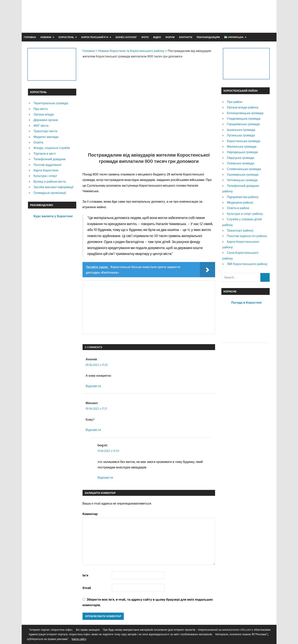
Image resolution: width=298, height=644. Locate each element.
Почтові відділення (47, 165)
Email (87, 588)
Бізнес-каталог (126, 37)
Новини (46, 37)
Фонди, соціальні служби (52, 148)
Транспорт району (240, 230)
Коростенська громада (244, 141)
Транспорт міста (45, 131)
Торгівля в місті (45, 153)
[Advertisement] (201, 16)
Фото (145, 37)
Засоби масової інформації (53, 187)
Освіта (38, 142)
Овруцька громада (241, 158)
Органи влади (44, 114)
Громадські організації (50, 193)
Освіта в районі (238, 208)
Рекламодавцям (208, 37)
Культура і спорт (45, 176)
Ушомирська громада (243, 174)
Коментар (90, 514)
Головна (30, 37)
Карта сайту (79, 639)
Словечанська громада (244, 169)
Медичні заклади (46, 137)
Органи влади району (243, 107)
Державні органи (46, 120)
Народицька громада (242, 152)
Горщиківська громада (243, 124)
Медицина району (240, 202)
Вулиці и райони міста (50, 181)
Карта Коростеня (46, 170)
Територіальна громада (51, 103)
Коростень (66, 37)
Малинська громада (242, 146)
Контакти (186, 37)
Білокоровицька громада (245, 113)
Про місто (41, 109)
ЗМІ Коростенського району (247, 264)
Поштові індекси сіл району (247, 236)
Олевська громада (241, 163)
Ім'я (85, 575)
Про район (235, 102)
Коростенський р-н (95, 37)
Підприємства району (243, 197)
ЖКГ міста (41, 125)
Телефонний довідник (50, 159)
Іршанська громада (241, 130)
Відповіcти (93, 386)
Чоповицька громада (242, 180)
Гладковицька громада (244, 118)
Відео (157, 37)
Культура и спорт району (245, 214)
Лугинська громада (241, 135)
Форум (170, 37)
